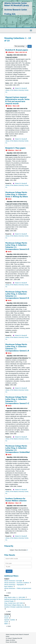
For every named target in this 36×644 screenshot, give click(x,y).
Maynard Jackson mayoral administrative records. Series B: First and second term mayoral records (17, 100)
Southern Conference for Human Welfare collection (16, 500)
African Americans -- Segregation (14, 585)
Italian (6, 624)
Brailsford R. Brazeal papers (17, 50)
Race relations (9, 586)
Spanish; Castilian (10, 620)
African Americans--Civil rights (13, 581)
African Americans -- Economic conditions (17, 583)
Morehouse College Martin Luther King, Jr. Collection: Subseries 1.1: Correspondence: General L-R (17, 348)
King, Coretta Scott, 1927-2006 (14, 603)
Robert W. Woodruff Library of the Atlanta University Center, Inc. (17, 90)
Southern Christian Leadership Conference (17, 607)
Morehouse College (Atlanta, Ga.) (14, 605)
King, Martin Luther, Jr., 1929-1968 (15, 597)
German (7, 616)
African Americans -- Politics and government (18, 588)
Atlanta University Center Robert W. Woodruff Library (17, 4)
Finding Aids (10, 14)
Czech (6, 622)
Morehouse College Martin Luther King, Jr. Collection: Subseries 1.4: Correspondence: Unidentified (17, 449)
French (7, 618)
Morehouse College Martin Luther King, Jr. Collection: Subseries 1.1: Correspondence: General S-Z (17, 400)
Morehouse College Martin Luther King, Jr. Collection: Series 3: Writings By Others (17, 194)
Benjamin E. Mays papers (15, 148)
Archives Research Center (16, 10)
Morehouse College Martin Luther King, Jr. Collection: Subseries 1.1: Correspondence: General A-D (17, 246)
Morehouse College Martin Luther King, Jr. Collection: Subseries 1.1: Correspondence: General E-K (17, 295)
